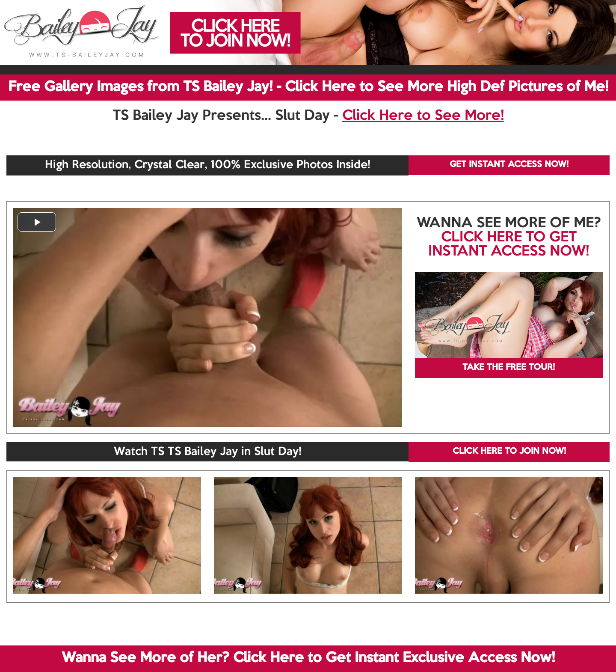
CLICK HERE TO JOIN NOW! (509, 452)
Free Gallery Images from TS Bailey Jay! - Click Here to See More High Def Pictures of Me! (308, 87)
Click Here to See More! (423, 116)
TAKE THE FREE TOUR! (509, 368)
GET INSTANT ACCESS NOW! (509, 165)
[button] (37, 222)
